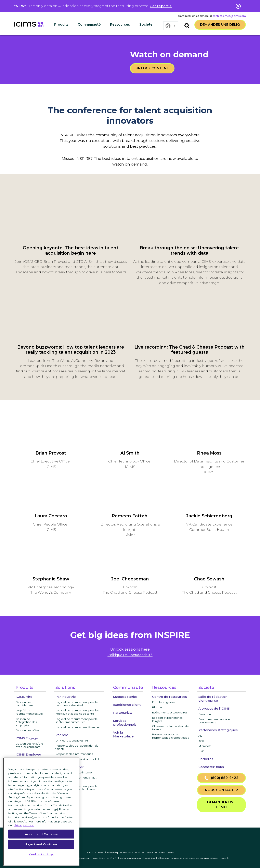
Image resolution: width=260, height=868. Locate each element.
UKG (201, 751)
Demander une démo (220, 25)
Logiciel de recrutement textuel (29, 712)
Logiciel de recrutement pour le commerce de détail (77, 704)
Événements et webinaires (170, 712)
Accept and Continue (41, 834)
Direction (205, 714)
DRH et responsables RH (72, 740)
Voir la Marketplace (123, 734)
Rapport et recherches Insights (167, 719)
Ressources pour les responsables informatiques (170, 736)
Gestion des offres (28, 730)
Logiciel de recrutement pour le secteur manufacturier (77, 721)
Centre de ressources (170, 697)
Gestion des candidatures (24, 704)
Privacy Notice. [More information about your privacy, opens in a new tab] (24, 825)
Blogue (157, 707)
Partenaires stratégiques (218, 730)
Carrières (206, 759)
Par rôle (62, 735)
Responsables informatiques (74, 754)
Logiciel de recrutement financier (78, 727)
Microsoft (205, 746)
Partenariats (123, 713)
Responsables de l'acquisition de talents (77, 747)
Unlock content (152, 68)
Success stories (125, 697)
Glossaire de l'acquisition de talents (170, 728)
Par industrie (66, 697)
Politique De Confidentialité (130, 655)
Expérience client (127, 705)
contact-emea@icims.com (229, 16)
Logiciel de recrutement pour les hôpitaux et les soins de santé (77, 712)
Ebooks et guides (164, 702)
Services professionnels (125, 723)
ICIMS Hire (24, 697)
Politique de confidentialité (101, 852)
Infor (201, 741)
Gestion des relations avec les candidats (29, 745)
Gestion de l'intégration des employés (26, 722)
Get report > (161, 6)
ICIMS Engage (27, 738)
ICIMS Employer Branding (28, 756)
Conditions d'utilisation (132, 852)
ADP (201, 736)
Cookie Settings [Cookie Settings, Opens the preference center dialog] (41, 854)
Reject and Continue (41, 844)
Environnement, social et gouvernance (215, 721)
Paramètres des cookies (161, 852)
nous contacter (221, 790)
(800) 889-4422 (221, 778)
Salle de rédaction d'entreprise (213, 699)
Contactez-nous (211, 767)
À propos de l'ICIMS (214, 708)
